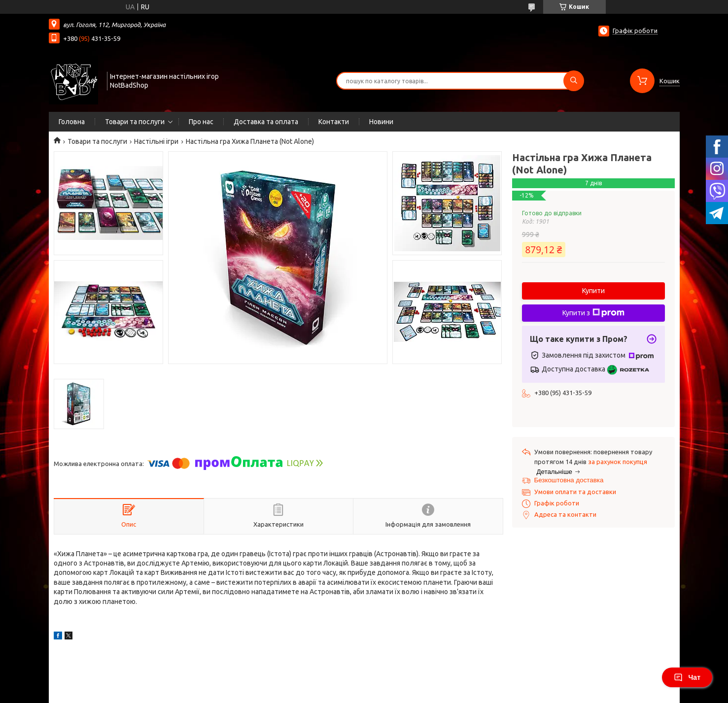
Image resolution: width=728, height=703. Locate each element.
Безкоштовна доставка (569, 480)
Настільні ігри (156, 141)
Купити (593, 291)
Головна (72, 122)
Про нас (201, 122)
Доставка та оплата (266, 122)
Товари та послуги (135, 122)
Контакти (334, 122)
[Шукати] (574, 81)
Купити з (593, 313)
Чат (687, 677)
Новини (381, 122)
